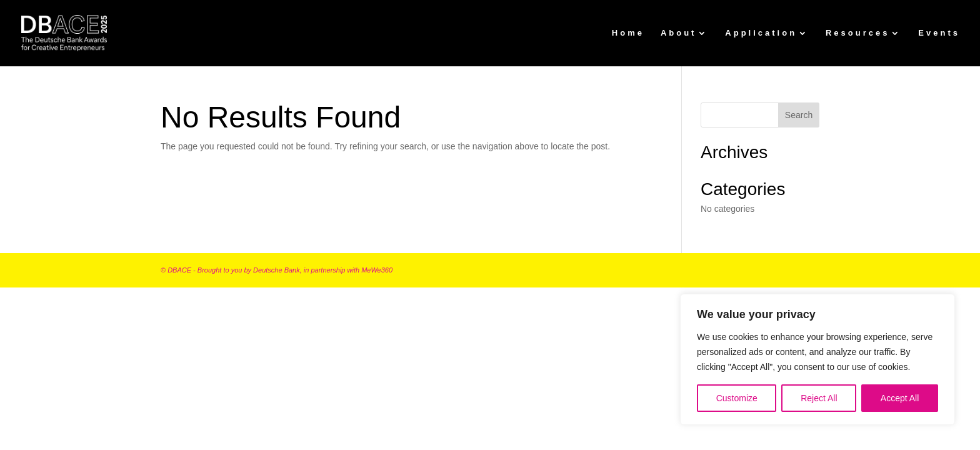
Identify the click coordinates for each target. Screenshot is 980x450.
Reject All (819, 398)
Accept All (900, 398)
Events (939, 33)
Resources (857, 33)
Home (628, 33)
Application (761, 33)
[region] (817, 359)
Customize (737, 398)
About (679, 33)
